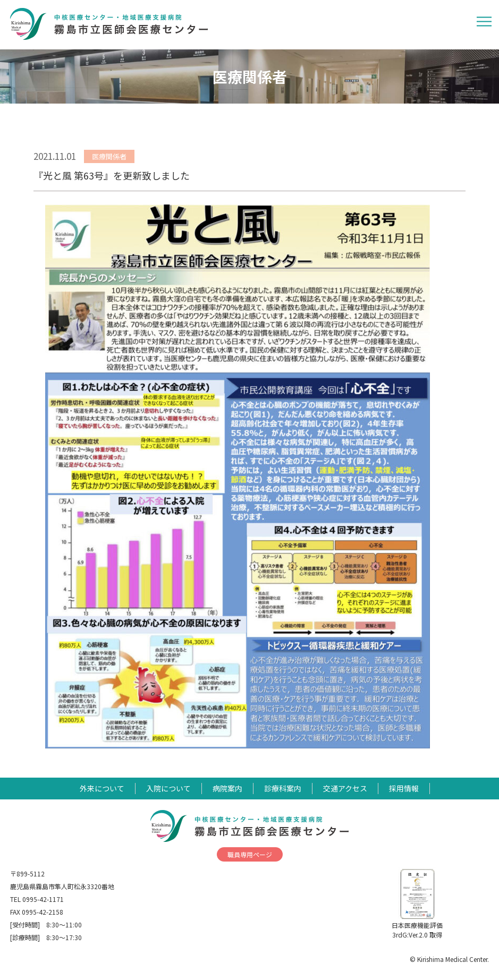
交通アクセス (345, 788)
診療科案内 (283, 788)
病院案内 (227, 788)
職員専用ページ (250, 854)
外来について (102, 788)
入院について (168, 788)
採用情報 (404, 788)
